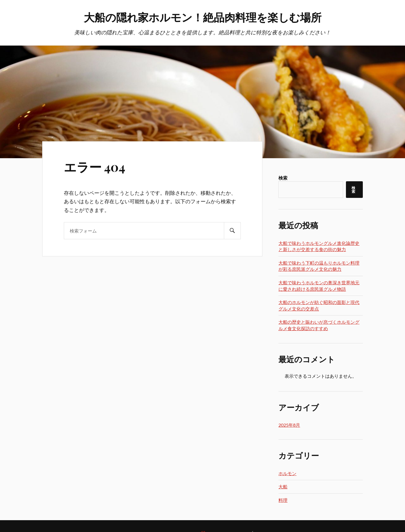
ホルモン (287, 473)
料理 (283, 500)
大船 (283, 487)
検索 (283, 178)
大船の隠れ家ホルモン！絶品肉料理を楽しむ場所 (203, 17)
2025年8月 (289, 425)
